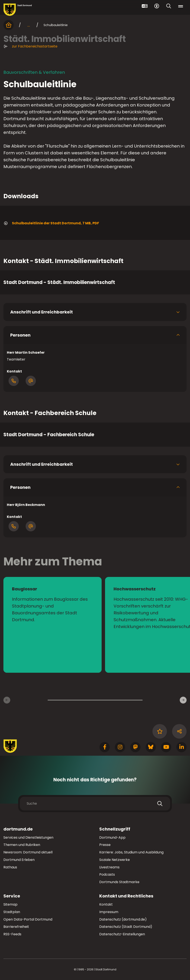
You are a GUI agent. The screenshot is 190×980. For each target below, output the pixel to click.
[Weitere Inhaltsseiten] (183, 700)
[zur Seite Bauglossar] (53, 625)
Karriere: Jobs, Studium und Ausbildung (131, 852)
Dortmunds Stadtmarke (119, 882)
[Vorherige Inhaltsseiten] (7, 700)
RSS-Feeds (12, 934)
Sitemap (10, 904)
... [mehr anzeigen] (29, 25)
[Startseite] (9, 25)
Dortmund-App (112, 837)
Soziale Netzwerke (115, 860)
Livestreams (109, 867)
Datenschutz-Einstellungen (122, 934)
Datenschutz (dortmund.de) (123, 919)
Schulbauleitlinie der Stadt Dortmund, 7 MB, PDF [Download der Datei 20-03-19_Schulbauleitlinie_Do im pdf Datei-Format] (51, 223)
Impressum (109, 912)
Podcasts (107, 874)
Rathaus (10, 867)
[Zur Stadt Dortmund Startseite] (18, 10)
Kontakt (106, 904)
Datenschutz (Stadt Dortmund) (126, 927)
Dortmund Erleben (19, 860)
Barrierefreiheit (16, 927)
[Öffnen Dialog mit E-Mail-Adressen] (31, 381)
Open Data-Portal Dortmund (28, 919)
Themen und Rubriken (22, 845)
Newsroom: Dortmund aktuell (28, 852)
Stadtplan (12, 912)
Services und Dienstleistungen (28, 837)
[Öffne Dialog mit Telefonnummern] (14, 381)
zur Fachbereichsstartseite (30, 46)
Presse (105, 845)
